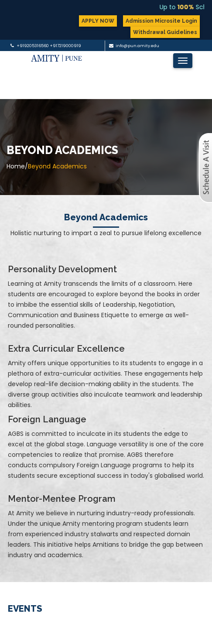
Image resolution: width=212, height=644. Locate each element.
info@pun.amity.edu (137, 46)
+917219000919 (65, 46)
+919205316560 (33, 46)
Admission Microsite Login (161, 21)
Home (16, 166)
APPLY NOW (98, 21)
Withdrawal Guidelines (165, 32)
